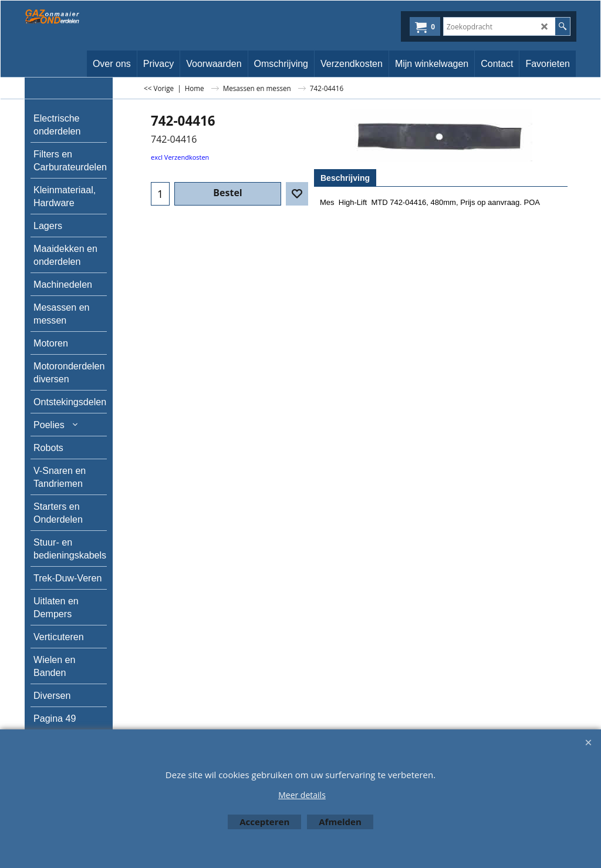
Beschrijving (345, 178)
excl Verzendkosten (180, 157)
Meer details (302, 795)
